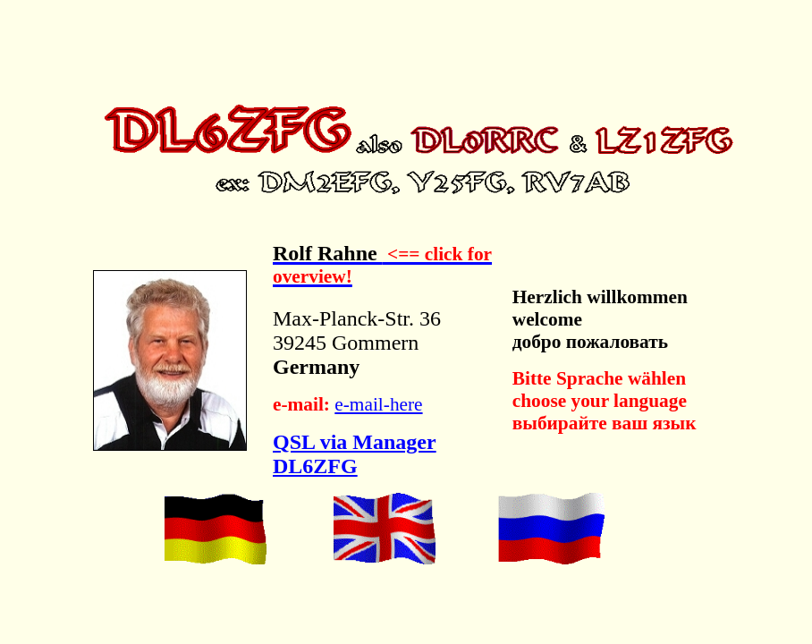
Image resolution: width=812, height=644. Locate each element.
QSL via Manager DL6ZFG (355, 454)
